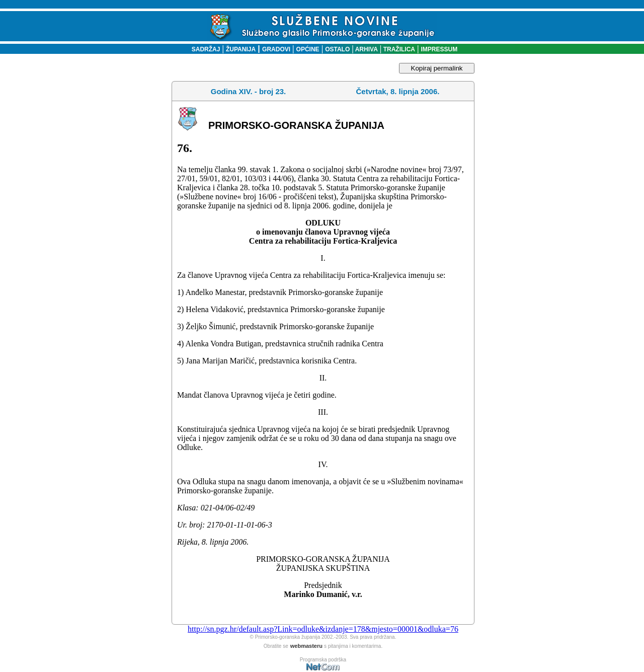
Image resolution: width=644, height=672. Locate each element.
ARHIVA (366, 49)
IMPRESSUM (439, 49)
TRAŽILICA (398, 49)
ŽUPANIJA (241, 49)
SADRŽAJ (204, 49)
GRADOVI (276, 49)
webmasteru (306, 646)
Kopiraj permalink (437, 68)
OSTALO (337, 49)
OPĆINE (308, 49)
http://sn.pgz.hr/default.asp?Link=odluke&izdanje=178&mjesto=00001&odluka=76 (323, 629)
